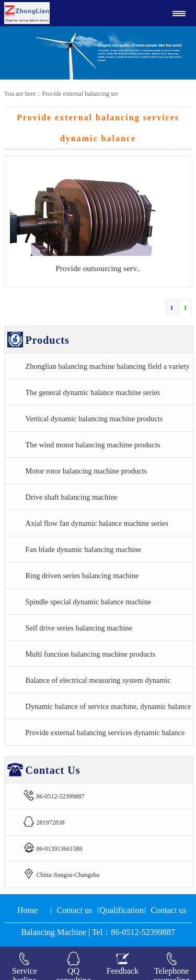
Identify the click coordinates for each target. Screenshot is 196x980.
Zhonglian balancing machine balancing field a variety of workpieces (108, 370)
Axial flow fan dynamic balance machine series (97, 523)
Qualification (121, 910)
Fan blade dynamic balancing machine (83, 549)
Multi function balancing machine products (91, 654)
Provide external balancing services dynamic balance (105, 733)
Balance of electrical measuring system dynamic (99, 680)
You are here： (23, 94)
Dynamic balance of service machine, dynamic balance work (108, 711)
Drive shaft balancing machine (72, 497)
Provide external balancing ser (80, 94)
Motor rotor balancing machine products (87, 471)
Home (27, 910)
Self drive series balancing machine (79, 628)
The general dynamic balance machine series (93, 392)
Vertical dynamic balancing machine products (94, 419)
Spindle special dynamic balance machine (89, 602)
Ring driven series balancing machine (82, 576)
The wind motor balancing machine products (93, 445)
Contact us (75, 910)
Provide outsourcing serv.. (98, 268)
